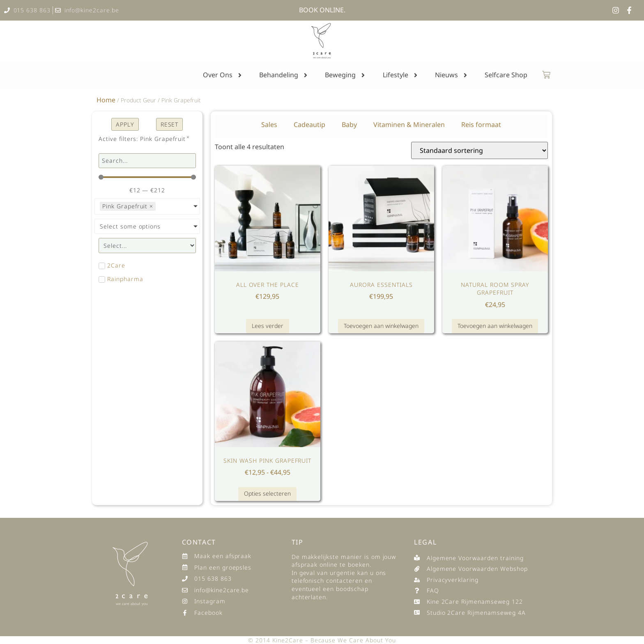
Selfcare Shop (506, 75)
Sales (269, 125)
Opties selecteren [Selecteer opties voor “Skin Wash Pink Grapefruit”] (267, 493)
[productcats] (147, 246)
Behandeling (284, 75)
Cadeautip (309, 125)
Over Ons (223, 75)
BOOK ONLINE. (322, 10)
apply (125, 124)
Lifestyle (401, 75)
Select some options (130, 226)
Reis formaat (481, 125)
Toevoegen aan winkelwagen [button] (381, 326)
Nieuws (452, 75)
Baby (349, 125)
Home (106, 100)
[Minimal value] (147, 177)
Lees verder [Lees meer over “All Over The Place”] (268, 326)
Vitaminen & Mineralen (409, 125)
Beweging (346, 75)
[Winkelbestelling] (480, 150)
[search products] (147, 161)
